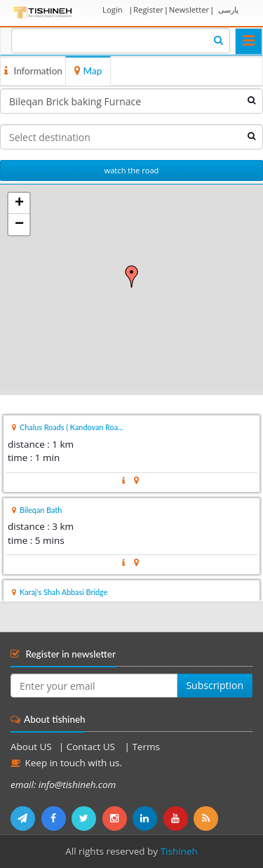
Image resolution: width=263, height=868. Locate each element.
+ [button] (19, 203)
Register (148, 9)
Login (113, 9)
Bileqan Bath (41, 510)
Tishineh (179, 851)
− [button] (19, 225)
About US (31, 747)
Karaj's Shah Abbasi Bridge (63, 592)
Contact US (92, 747)
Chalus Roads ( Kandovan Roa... (72, 427)
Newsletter (189, 9)
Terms (146, 747)
